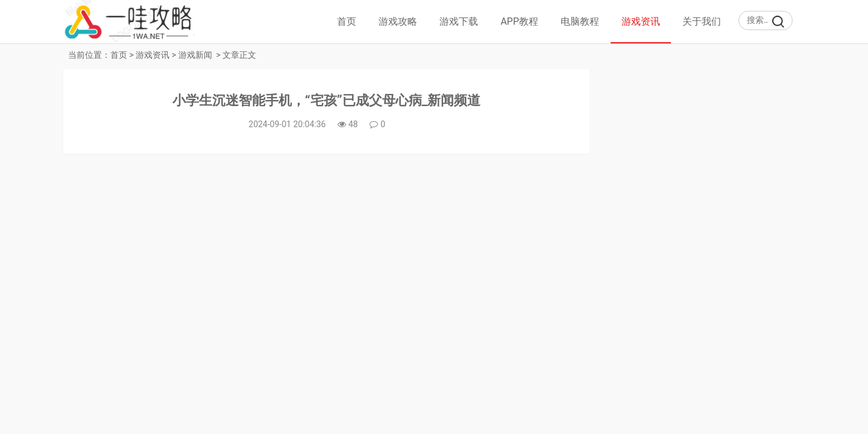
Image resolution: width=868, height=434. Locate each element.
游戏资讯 (641, 21)
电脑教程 (580, 21)
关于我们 (702, 21)
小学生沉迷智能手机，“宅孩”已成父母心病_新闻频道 (327, 100)
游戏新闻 (195, 55)
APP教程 (519, 21)
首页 (347, 21)
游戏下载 (459, 21)
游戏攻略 (398, 21)
